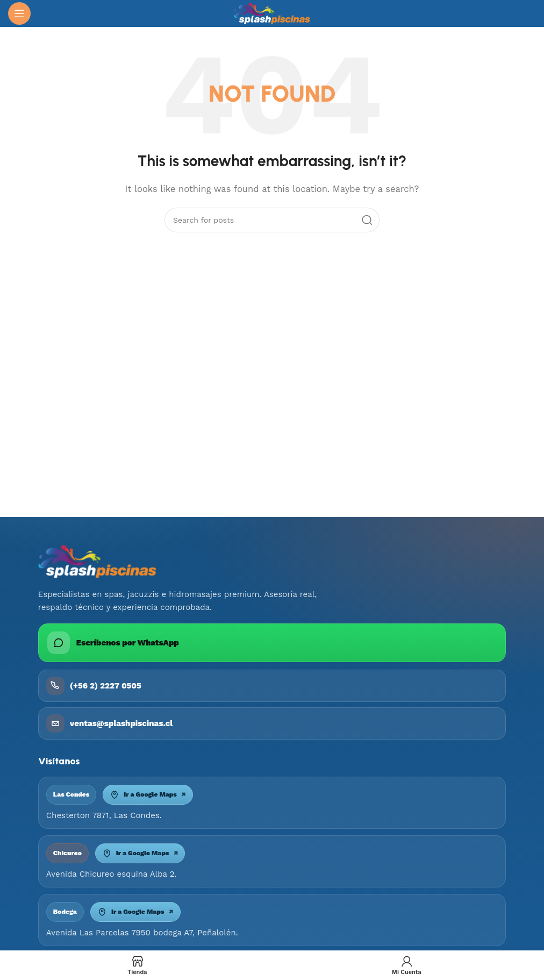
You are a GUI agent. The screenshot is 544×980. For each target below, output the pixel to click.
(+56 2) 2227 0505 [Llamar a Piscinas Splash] (94, 686)
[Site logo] (272, 13)
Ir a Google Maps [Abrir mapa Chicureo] (140, 853)
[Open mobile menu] (19, 13)
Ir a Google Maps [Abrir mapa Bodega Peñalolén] (135, 912)
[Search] (272, 220)
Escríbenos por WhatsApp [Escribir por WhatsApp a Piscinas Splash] (113, 643)
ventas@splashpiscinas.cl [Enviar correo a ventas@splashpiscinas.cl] (109, 723)
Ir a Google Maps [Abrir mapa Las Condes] (148, 795)
